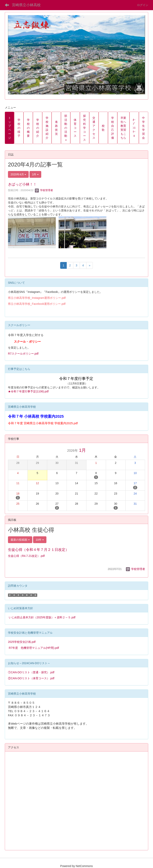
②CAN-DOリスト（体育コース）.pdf (31, 678)
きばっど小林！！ (22, 184)
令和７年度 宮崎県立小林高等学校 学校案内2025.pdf (43, 423)
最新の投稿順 (20, 540)
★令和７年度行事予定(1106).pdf (28, 391)
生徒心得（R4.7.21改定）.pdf (26, 556)
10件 (40, 540)
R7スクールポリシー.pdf (23, 354)
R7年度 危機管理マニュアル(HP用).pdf (34, 648)
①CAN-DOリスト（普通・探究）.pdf (31, 672)
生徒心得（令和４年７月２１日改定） (38, 550)
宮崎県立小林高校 (26, 5)
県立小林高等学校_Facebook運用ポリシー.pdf (37, 304)
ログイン (143, 5)
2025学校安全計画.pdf (22, 642)
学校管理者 (44, 190)
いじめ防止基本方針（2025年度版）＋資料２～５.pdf (42, 617)
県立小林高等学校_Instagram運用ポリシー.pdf (37, 298)
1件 (35, 174)
